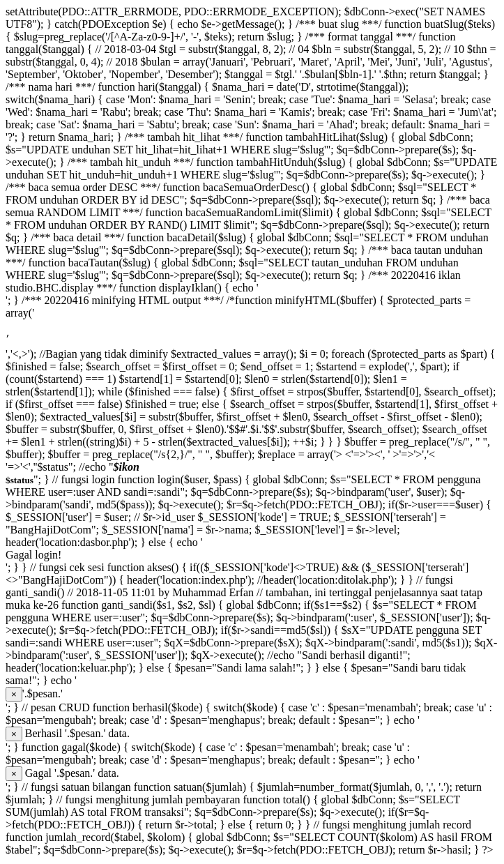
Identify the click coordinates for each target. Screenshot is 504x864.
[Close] (14, 696)
